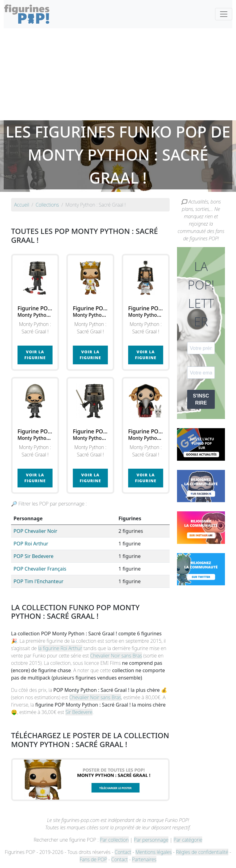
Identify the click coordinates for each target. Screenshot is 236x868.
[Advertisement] (118, 74)
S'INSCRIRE (201, 399)
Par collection (114, 840)
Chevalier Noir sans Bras (116, 656)
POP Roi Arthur (31, 544)
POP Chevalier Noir (35, 531)
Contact (123, 852)
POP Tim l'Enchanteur (38, 581)
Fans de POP (93, 859)
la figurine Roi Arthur (60, 648)
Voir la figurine (35, 355)
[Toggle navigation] (224, 14)
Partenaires (144, 859)
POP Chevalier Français (40, 569)
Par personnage (151, 840)
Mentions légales (154, 852)
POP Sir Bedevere (33, 556)
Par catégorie (188, 840)
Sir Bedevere (79, 712)
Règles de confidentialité (202, 852)
